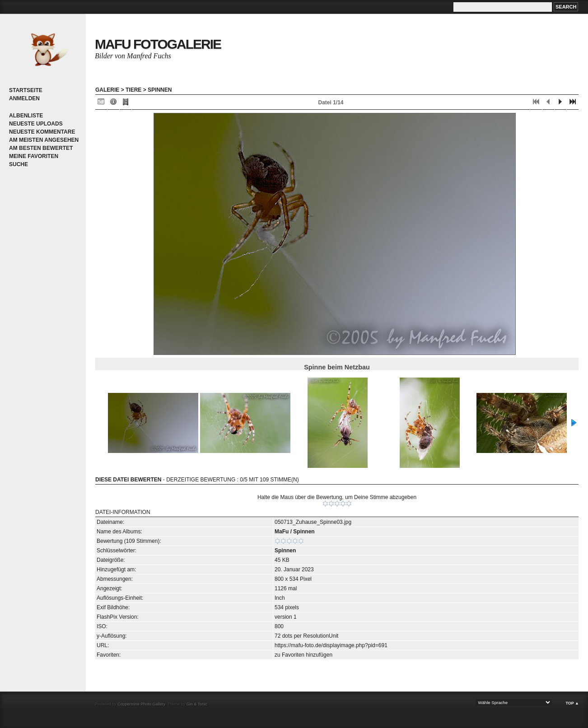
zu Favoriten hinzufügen (303, 655)
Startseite (26, 90)
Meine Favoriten (34, 156)
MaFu (282, 532)
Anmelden (24, 98)
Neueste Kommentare (42, 132)
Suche (19, 164)
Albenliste (26, 116)
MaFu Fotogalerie (158, 44)
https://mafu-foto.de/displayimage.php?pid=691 (331, 645)
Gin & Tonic (197, 704)
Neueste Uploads (36, 124)
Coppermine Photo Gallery (141, 704)
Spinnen (160, 90)
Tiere (133, 90)
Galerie (107, 90)
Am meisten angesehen (44, 140)
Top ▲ (572, 703)
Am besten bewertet (41, 148)
